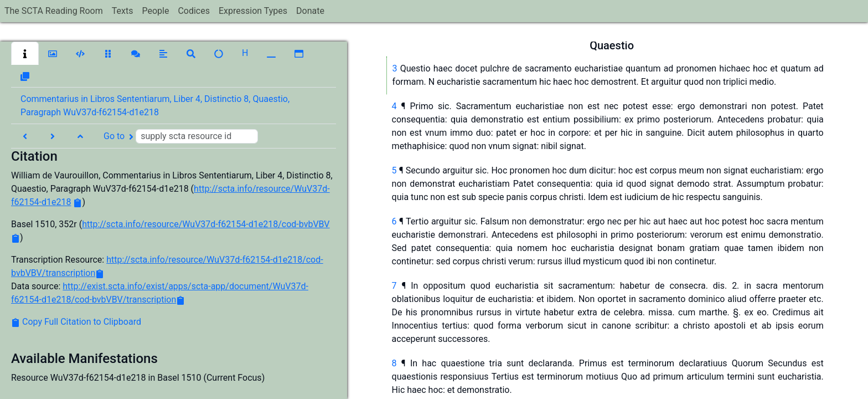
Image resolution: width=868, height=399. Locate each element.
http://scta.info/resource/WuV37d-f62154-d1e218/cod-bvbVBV (206, 224)
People (155, 11)
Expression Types (253, 11)
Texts (123, 11)
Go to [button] (181, 136)
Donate (310, 11)
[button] (25, 53)
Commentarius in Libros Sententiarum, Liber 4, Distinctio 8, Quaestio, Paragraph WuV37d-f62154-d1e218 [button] (155, 106)
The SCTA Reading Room (54, 11)
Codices (194, 11)
